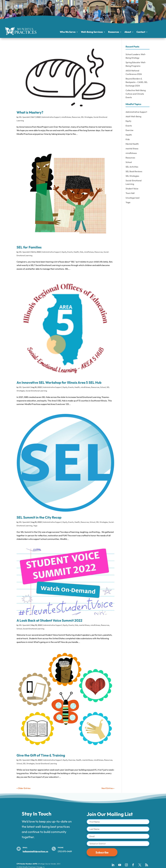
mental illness (84, 625)
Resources (114, 32)
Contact (141, 32)
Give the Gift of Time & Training (41, 755)
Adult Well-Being (133, 116)
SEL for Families (29, 247)
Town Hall (130, 193)
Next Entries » (108, 788)
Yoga (35, 526)
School (103, 387)
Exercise (72, 760)
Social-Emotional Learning (36, 391)
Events (70, 252)
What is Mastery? (30, 112)
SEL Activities (132, 167)
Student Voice (132, 189)
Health (76, 252)
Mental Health (132, 144)
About (128, 32)
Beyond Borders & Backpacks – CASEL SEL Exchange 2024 (137, 82)
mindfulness (66, 117)
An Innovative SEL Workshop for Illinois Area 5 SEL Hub (59, 382)
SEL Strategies (87, 117)
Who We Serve (68, 32)
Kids (81, 252)
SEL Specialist (24, 117)
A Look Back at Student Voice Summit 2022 (49, 620)
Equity (64, 252)
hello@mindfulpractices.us (35, 851)
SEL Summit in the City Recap (39, 517)
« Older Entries (24, 788)
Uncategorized (132, 198)
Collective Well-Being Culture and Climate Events (136, 94)
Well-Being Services (92, 32)
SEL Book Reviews (134, 171)
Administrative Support (51, 117)
